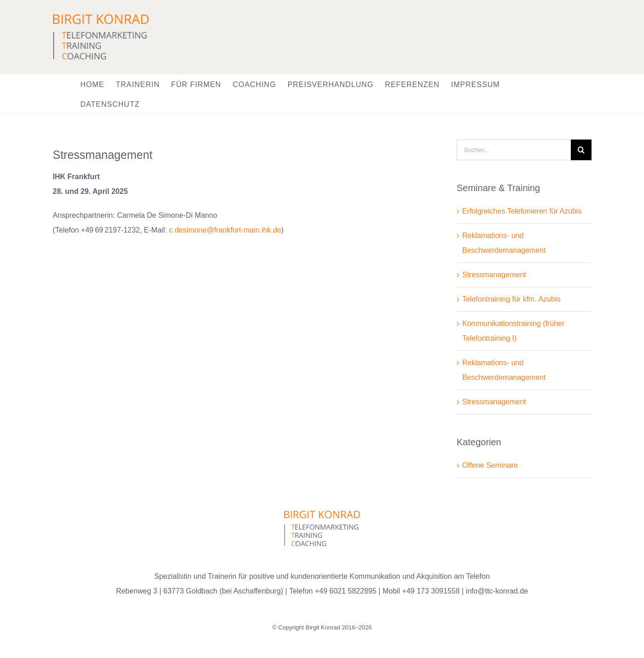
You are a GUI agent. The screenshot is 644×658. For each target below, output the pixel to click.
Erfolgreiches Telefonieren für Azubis (522, 211)
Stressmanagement (494, 275)
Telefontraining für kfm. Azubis (511, 299)
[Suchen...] (514, 150)
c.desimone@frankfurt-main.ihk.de (225, 230)
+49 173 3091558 (431, 591)
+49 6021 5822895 (346, 591)
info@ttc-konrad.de (497, 591)
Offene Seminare (490, 465)
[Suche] (581, 150)
